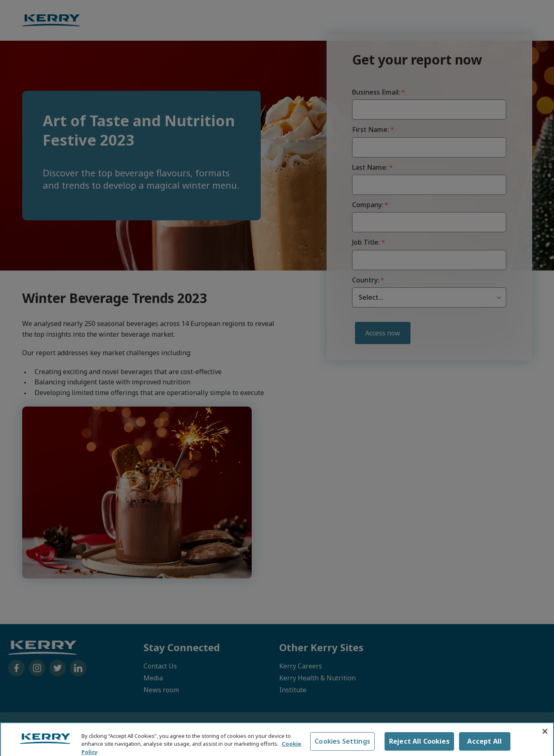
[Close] (545, 737)
